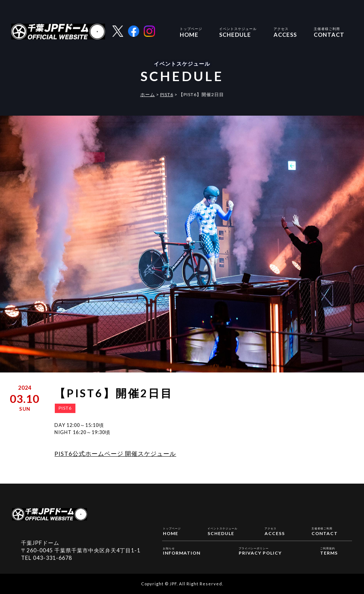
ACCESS (285, 32)
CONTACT (329, 32)
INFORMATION (182, 551)
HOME (191, 32)
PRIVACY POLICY (260, 551)
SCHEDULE (238, 32)
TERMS (329, 551)
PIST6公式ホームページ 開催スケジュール (115, 453)
